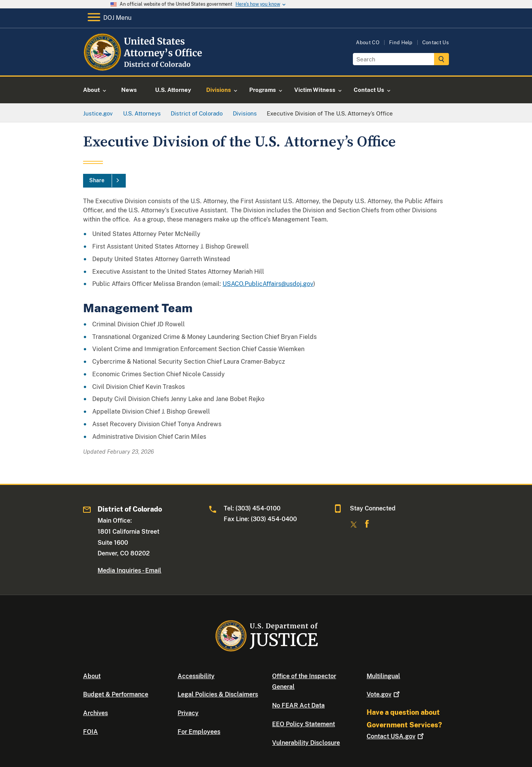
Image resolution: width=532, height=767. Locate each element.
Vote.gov (384, 694)
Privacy (188, 713)
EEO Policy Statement (304, 724)
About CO (368, 43)
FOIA (91, 732)
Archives (95, 713)
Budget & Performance (116, 694)
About (92, 676)
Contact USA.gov (396, 736)
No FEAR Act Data (298, 705)
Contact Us (436, 43)
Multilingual (383, 676)
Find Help (401, 43)
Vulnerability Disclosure (306, 743)
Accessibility (196, 676)
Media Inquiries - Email (129, 570)
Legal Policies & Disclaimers (218, 694)
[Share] (104, 181)
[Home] (144, 67)
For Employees (199, 732)
